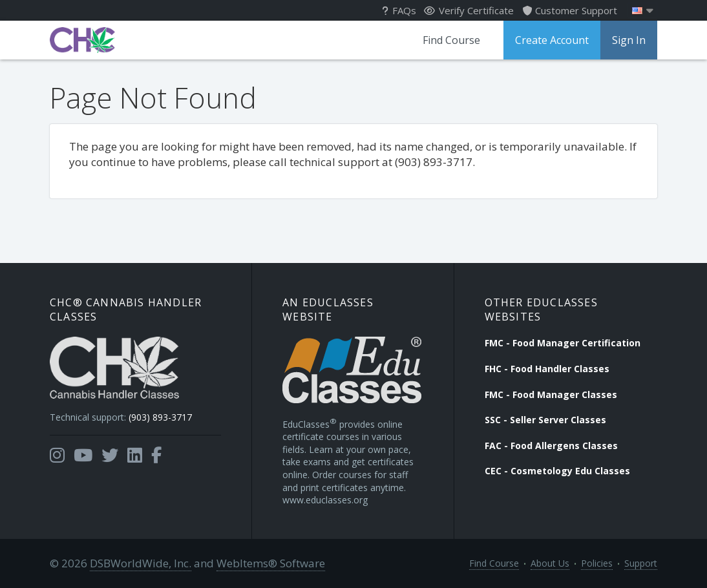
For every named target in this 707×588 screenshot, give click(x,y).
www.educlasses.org (325, 500)
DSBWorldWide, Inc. (141, 563)
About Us (550, 563)
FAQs (399, 10)
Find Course (451, 40)
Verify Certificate (469, 10)
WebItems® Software (271, 563)
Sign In (629, 40)
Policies (597, 563)
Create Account (552, 40)
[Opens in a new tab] (57, 456)
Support (641, 563)
